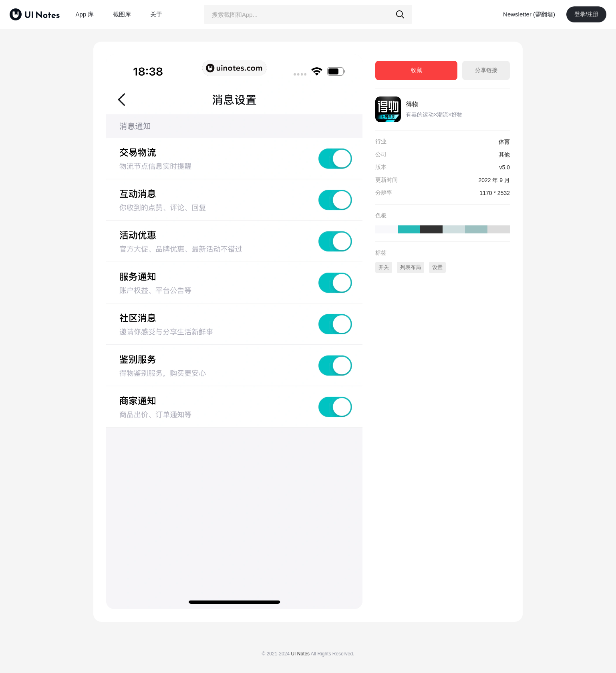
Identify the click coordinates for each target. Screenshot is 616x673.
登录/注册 (586, 14)
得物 (412, 104)
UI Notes (300, 654)
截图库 (122, 14)
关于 (156, 14)
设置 (437, 267)
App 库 (85, 14)
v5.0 (505, 167)
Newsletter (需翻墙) (529, 14)
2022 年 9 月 (494, 180)
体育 (504, 142)
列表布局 (411, 267)
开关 (384, 267)
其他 (504, 155)
